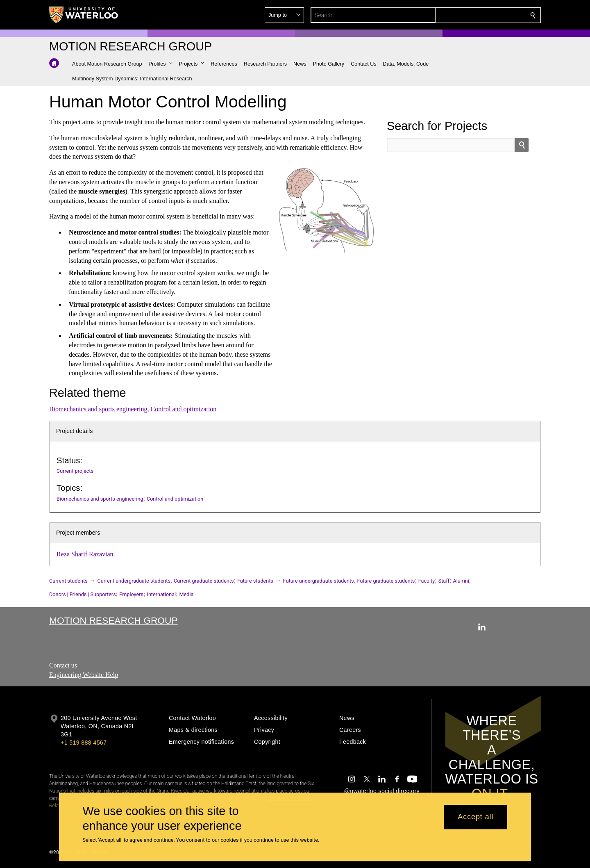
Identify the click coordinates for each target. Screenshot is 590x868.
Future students (255, 581)
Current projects (75, 471)
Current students (68, 581)
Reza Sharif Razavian (85, 554)
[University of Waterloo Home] (84, 15)
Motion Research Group (113, 620)
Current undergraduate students (134, 581)
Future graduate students (386, 581)
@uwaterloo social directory (382, 791)
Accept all (475, 817)
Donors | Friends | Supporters (83, 594)
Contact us (63, 665)
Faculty (427, 581)
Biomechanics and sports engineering (98, 409)
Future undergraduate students (319, 581)
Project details (74, 431)
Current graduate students (204, 581)
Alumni (461, 581)
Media (187, 594)
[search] (522, 145)
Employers (131, 594)
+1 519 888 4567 (84, 743)
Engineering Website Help (84, 675)
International (161, 594)
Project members (78, 533)
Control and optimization (184, 409)
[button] (474, 15)
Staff (444, 581)
